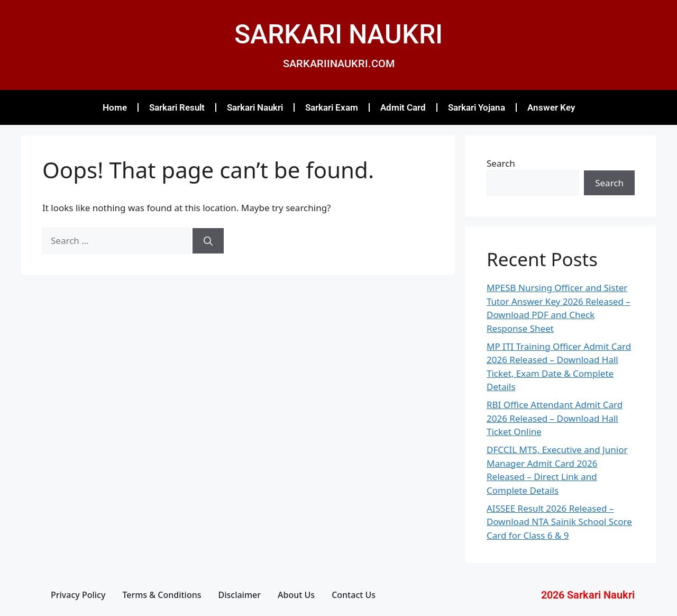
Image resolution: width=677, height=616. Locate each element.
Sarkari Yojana (477, 107)
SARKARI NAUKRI (338, 34)
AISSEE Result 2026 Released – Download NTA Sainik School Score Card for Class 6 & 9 (559, 522)
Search (501, 163)
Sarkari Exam (332, 107)
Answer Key (551, 107)
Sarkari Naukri (255, 107)
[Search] (208, 241)
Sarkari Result (177, 107)
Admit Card (403, 107)
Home (115, 107)
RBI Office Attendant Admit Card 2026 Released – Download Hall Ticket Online (555, 418)
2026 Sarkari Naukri (588, 595)
